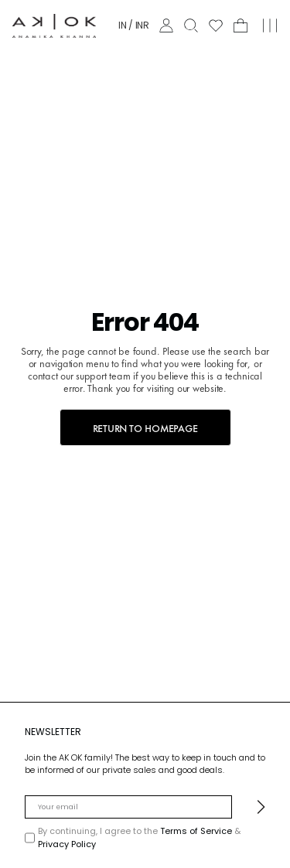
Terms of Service (197, 831)
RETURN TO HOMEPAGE (145, 427)
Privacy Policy (67, 844)
